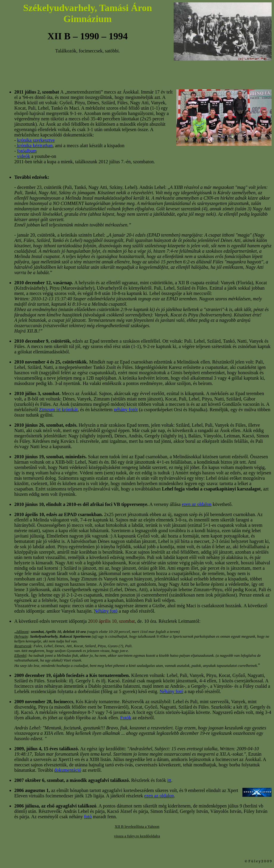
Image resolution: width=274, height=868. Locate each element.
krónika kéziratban (34, 146)
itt (169, 780)
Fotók (126, 718)
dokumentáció (68, 770)
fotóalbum (27, 151)
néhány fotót (126, 410)
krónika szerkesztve (36, 140)
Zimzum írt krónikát (58, 410)
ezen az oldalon (197, 504)
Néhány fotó (106, 611)
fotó (88, 817)
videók (24, 156)
